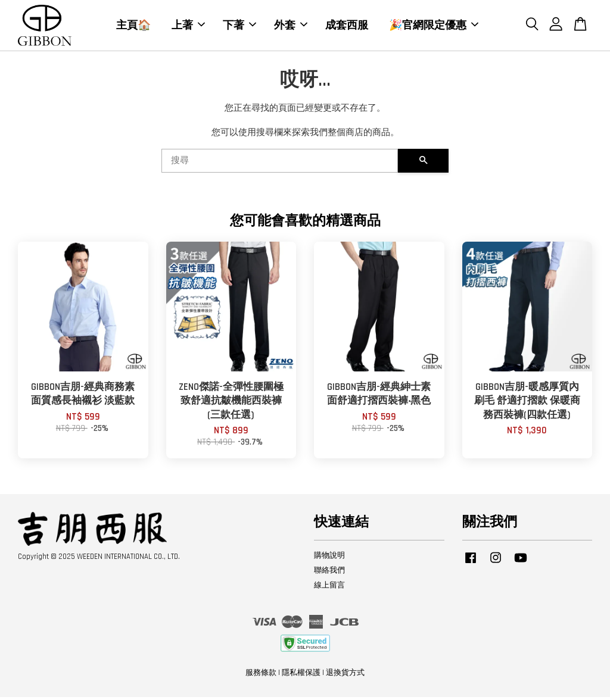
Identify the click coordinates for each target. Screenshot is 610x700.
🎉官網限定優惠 (434, 26)
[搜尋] (280, 164)
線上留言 (329, 587)
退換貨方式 (345, 675)
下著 (239, 26)
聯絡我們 (329, 573)
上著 (188, 26)
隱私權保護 (301, 675)
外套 (291, 26)
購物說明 (329, 558)
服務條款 (261, 675)
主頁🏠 (133, 26)
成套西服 (347, 26)
